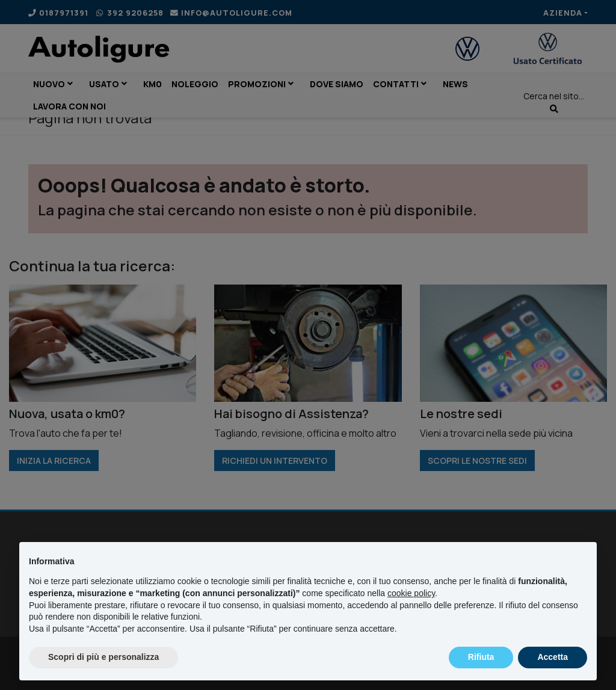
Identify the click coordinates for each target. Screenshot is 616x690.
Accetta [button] (553, 657)
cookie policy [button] (411, 593)
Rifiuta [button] (481, 657)
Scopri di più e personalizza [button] (103, 657)
